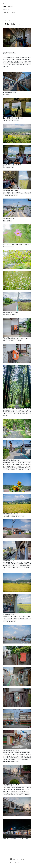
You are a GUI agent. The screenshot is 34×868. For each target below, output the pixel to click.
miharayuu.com (9, 13)
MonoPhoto (9, 7)
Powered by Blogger (17, 859)
